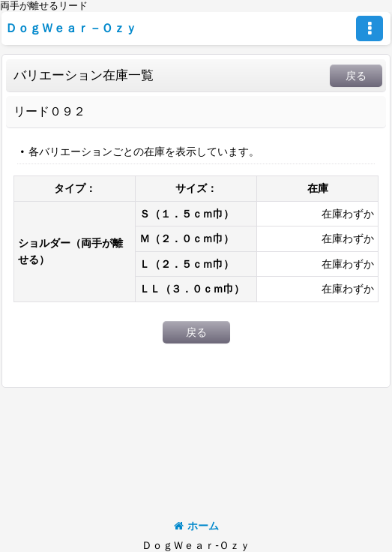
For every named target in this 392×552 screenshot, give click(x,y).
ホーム (196, 526)
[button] (370, 28)
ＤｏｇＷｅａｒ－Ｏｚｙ (71, 28)
